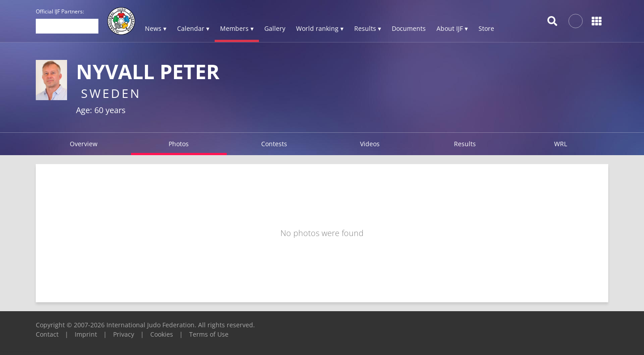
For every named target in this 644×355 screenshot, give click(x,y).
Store (486, 28)
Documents (409, 28)
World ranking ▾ (320, 28)
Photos (179, 144)
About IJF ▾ (452, 28)
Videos (370, 144)
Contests (274, 144)
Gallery (275, 28)
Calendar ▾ (193, 28)
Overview (84, 144)
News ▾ (156, 28)
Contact (47, 334)
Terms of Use (209, 334)
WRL (561, 144)
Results (465, 144)
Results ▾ (368, 28)
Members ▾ (237, 28)
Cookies (162, 334)
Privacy (124, 334)
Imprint (86, 334)
